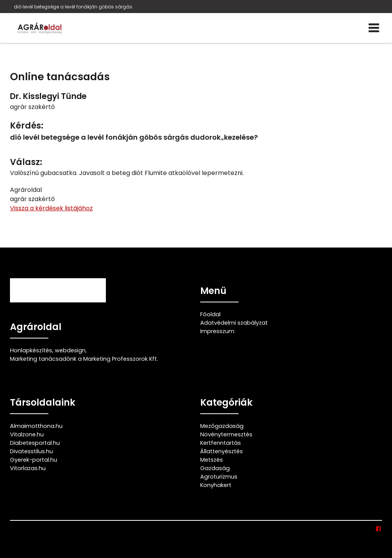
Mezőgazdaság (222, 426)
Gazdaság (215, 468)
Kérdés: (27, 126)
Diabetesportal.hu (35, 443)
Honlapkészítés (31, 350)
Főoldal (210, 314)
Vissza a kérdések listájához (51, 208)
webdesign (70, 350)
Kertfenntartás (221, 443)
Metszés (212, 460)
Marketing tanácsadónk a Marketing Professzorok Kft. (84, 359)
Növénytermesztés (226, 434)
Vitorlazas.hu (28, 468)
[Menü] (374, 28)
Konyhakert (216, 485)
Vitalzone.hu (27, 434)
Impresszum (217, 331)
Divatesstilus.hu (31, 451)
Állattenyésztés (222, 451)
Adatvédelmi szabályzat (234, 323)
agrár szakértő (32, 107)
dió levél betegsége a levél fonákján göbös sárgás (73, 7)
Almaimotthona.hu (36, 426)
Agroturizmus (219, 477)
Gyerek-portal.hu (34, 460)
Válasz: (26, 162)
